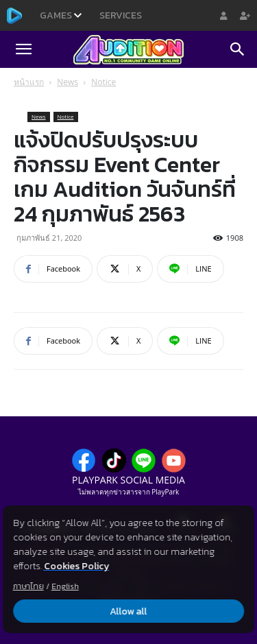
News (68, 82)
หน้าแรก (29, 82)
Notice (103, 82)
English (65, 586)
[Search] (238, 49)
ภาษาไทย (28, 586)
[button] (23, 49)
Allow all (129, 611)
